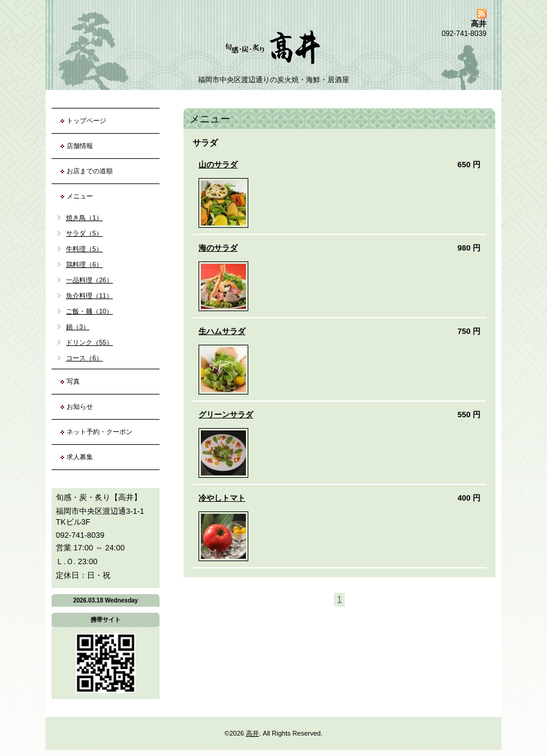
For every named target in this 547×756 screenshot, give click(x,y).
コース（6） (84, 358)
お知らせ (80, 406)
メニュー (80, 196)
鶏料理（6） (84, 264)
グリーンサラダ (226, 415)
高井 (253, 733)
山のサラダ (218, 165)
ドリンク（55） (89, 342)
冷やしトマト (222, 498)
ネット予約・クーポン (100, 432)
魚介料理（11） (89, 296)
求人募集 (80, 457)
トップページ (86, 121)
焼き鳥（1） (84, 218)
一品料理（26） (89, 280)
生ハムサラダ (222, 331)
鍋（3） (78, 327)
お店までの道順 (90, 171)
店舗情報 (80, 146)
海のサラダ (218, 248)
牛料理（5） (84, 249)
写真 (73, 381)
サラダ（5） (84, 233)
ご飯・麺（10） (89, 311)
